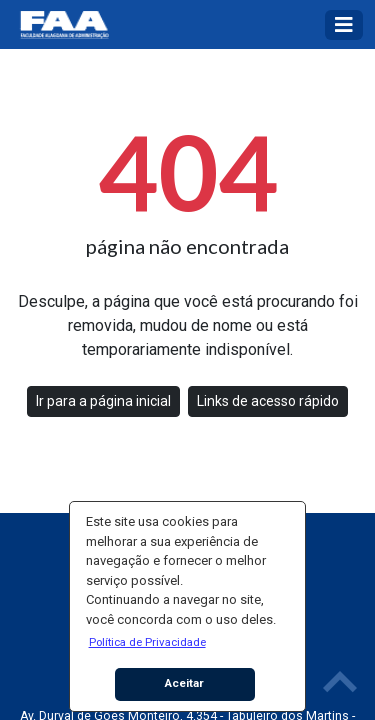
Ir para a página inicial (103, 401)
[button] (147, 642)
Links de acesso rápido (268, 401)
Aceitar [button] (184, 683)
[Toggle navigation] (344, 25)
